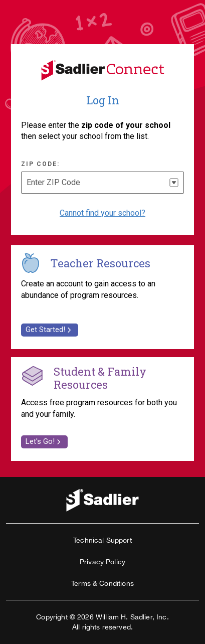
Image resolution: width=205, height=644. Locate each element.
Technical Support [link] (102, 540)
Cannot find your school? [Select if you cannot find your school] (102, 213)
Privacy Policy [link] (102, 562)
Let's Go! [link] (44, 441)
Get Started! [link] (50, 330)
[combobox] (102, 183)
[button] (174, 183)
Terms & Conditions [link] (102, 583)
